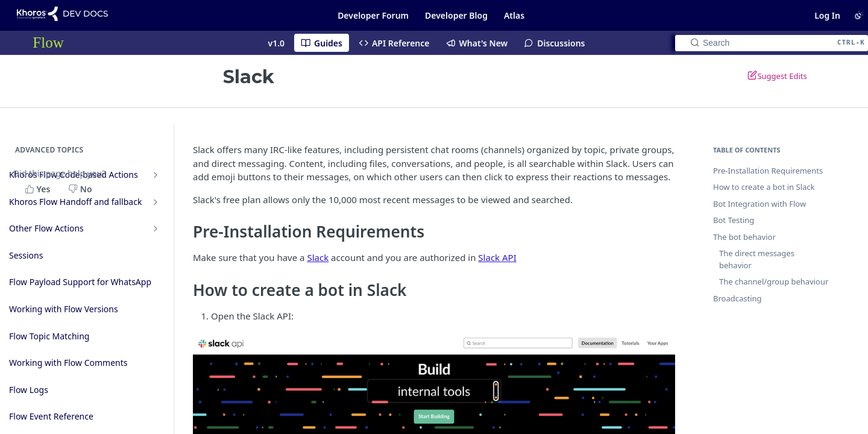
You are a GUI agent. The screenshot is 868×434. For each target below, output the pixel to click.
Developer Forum (373, 15)
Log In (827, 15)
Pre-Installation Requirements (768, 171)
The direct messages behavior (757, 259)
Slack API (497, 257)
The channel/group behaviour (774, 281)
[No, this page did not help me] (81, 189)
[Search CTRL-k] (772, 43)
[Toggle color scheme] (859, 15)
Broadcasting (737, 298)
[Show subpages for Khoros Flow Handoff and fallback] (156, 202)
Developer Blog (456, 15)
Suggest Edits (777, 76)
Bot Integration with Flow (759, 204)
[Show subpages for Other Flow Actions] (156, 228)
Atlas (514, 15)
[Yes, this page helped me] (39, 189)
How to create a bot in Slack (764, 187)
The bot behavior (744, 237)
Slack (318, 257)
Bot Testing (734, 220)
